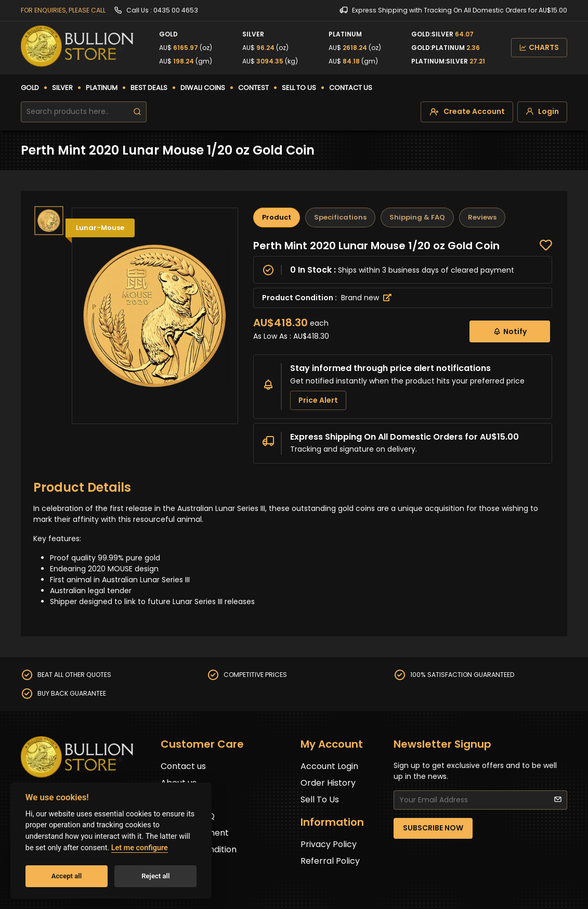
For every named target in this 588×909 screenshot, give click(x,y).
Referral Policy (330, 861)
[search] (137, 112)
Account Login (329, 766)
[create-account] (467, 112)
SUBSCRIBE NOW (433, 828)
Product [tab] (277, 217)
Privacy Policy (329, 844)
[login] (542, 112)
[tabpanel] (403, 351)
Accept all (67, 876)
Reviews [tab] (482, 217)
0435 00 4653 (176, 10)
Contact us (183, 766)
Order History (328, 783)
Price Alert (318, 400)
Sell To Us (320, 799)
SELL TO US (299, 88)
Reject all (155, 876)
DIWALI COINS (203, 88)
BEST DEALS (149, 88)
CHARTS (539, 47)
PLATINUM (102, 88)
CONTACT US (351, 88)
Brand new (366, 298)
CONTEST (253, 88)
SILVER (62, 88)
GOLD (30, 88)
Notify (510, 331)
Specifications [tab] (340, 217)
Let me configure (140, 848)
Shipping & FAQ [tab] (417, 217)
